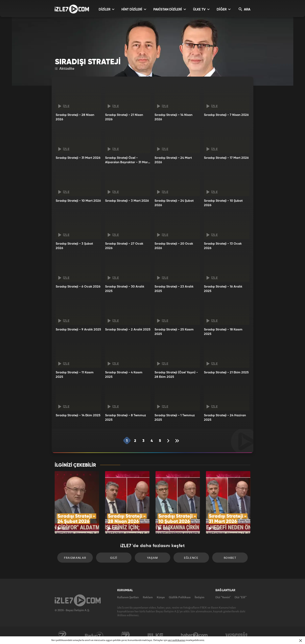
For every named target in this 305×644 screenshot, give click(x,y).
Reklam (148, 597)
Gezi (114, 558)
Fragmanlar (75, 558)
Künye (161, 597)
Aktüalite (65, 69)
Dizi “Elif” (241, 597)
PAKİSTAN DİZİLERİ (170, 9)
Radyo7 (94, 635)
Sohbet (230, 558)
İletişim (200, 597)
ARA (244, 9)
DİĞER (224, 9)
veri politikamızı (177, 640)
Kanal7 (62, 635)
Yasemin (237, 635)
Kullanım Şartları (128, 597)
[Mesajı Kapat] (301, 641)
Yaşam (153, 558)
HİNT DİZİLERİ (134, 9)
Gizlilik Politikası (180, 597)
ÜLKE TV (201, 9)
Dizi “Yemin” (223, 597)
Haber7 (194, 635)
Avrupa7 (125, 635)
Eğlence (191, 558)
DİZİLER (107, 9)
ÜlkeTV (155, 635)
